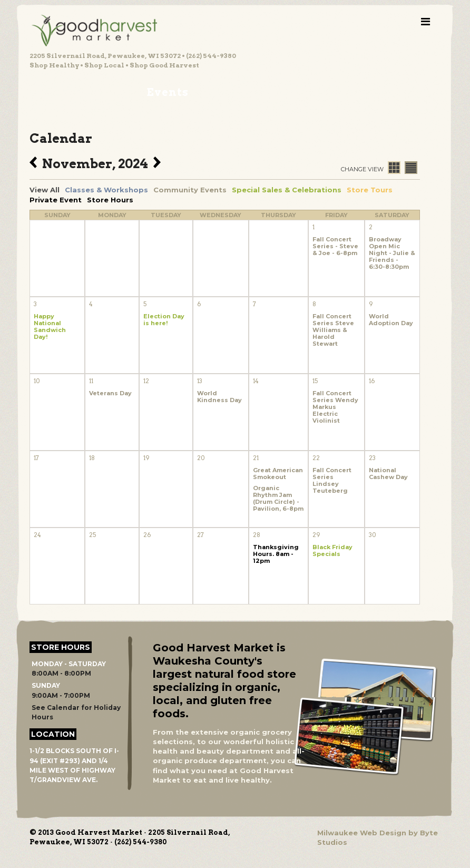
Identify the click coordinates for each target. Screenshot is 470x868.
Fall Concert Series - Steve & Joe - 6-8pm (335, 246)
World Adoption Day (391, 320)
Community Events (190, 190)
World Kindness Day (219, 397)
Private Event (56, 200)
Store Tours (370, 190)
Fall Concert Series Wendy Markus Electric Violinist (335, 407)
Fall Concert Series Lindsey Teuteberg (332, 481)
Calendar (394, 168)
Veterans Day (110, 393)
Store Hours (110, 200)
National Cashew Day (388, 474)
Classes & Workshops (106, 190)
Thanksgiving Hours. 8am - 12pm (276, 554)
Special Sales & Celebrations (287, 190)
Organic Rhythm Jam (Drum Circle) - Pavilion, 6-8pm (278, 499)
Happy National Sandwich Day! (50, 327)
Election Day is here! (164, 320)
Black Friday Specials (332, 551)
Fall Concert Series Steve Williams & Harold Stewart (333, 330)
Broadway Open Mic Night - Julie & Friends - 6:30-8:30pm (392, 253)
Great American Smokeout (278, 474)
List (411, 168)
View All (45, 190)
